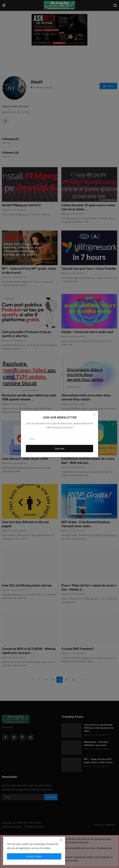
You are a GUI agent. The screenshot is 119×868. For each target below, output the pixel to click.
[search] (115, 5)
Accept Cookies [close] (34, 856)
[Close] (95, 414)
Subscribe (59, 449)
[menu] (4, 5)
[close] (61, 840)
